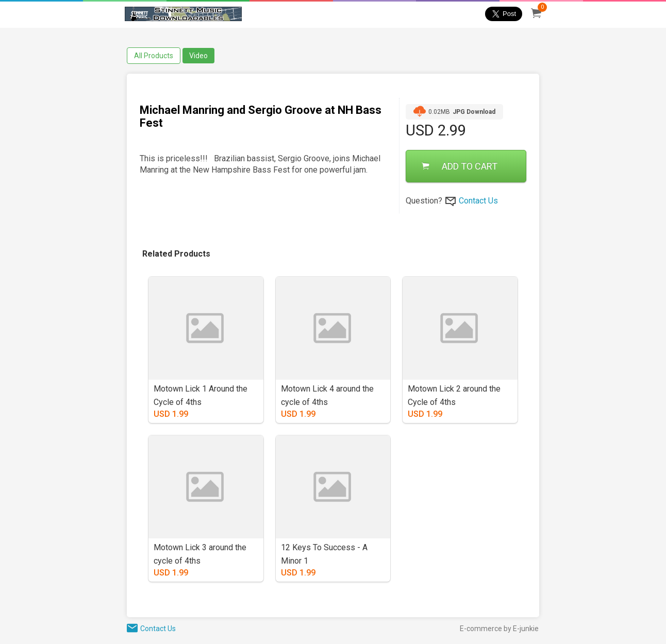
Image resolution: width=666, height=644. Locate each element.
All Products (154, 56)
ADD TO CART (460, 166)
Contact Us (478, 201)
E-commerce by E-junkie (499, 629)
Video (198, 56)
